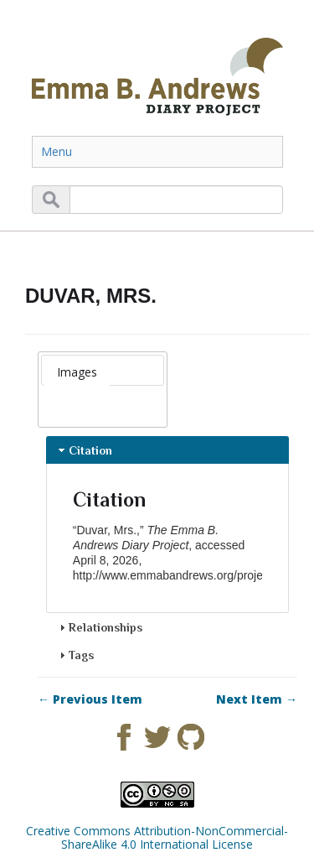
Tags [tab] (75, 655)
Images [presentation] (77, 372)
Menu (57, 151)
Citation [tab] (84, 450)
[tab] (77, 372)
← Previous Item (90, 699)
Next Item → (257, 699)
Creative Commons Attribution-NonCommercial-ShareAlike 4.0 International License (157, 837)
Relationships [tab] (99, 627)
